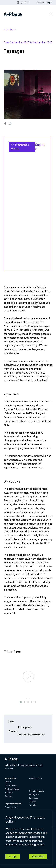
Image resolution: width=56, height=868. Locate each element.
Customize (38, 856)
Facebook (34, 798)
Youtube (33, 805)
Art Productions (12, 789)
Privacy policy (11, 807)
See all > (40, 147)
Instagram (34, 794)
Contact (40, 3)
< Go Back (9, 29)
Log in (50, 3)
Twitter (32, 802)
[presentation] (27, 698)
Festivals (9, 793)
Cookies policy (36, 778)
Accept (13, 856)
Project (8, 782)
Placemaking (11, 785)
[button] (21, 702)
